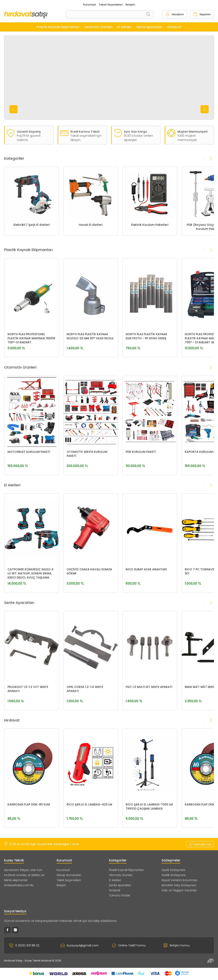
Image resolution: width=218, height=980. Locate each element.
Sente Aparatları (120, 885)
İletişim (61, 885)
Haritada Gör (200, 844)
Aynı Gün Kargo (135, 132)
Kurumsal (63, 870)
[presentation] (13, 109)
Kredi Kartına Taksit (85, 132)
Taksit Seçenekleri (69, 880)
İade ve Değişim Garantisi (179, 890)
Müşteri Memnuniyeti (192, 132)
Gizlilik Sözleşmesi (174, 875)
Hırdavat (115, 890)
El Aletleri (115, 880)
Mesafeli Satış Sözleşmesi (179, 885)
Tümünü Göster (120, 895)
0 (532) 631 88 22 (24, 945)
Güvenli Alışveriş (29, 132)
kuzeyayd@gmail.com (80, 945)
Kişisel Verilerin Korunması (179, 880)
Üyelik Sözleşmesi (173, 870)
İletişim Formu (177, 945)
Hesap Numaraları (69, 875)
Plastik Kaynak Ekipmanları (126, 870)
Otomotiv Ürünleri (121, 875)
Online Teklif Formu (129, 945)
